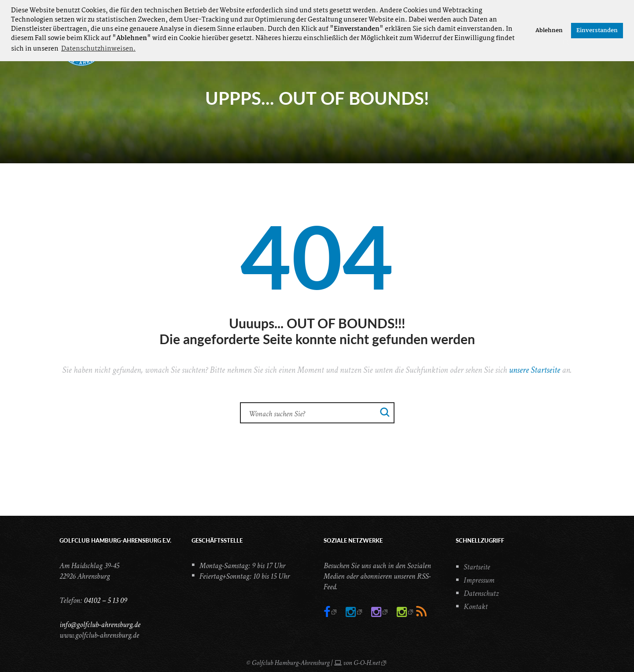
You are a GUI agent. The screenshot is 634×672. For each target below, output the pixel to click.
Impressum (479, 580)
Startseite (477, 567)
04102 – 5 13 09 (105, 600)
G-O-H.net (367, 663)
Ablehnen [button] (549, 31)
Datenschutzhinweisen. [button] (98, 49)
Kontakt (475, 607)
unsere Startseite (534, 370)
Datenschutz (481, 593)
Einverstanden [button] (597, 31)
